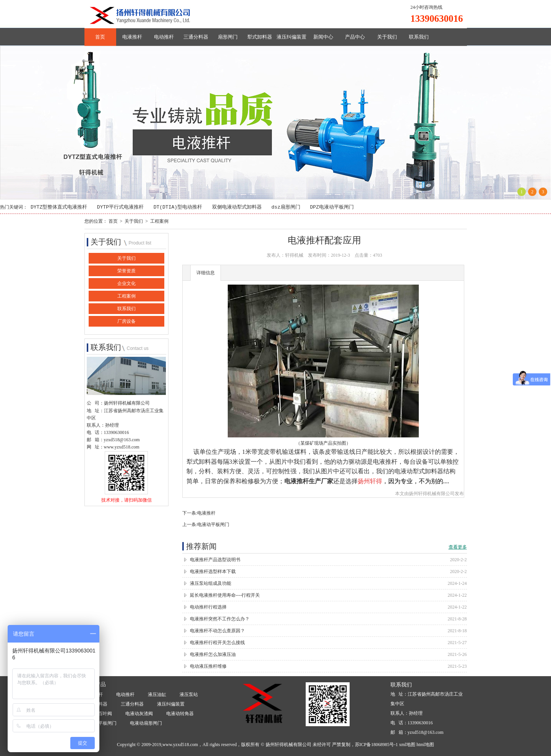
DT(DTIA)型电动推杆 (178, 207)
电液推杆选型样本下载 (213, 571)
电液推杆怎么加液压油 (213, 654)
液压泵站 (189, 695)
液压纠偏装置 (292, 37)
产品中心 (355, 37)
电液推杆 (132, 37)
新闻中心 (323, 37)
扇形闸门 (228, 37)
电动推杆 (164, 37)
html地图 (425, 745)
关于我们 (387, 37)
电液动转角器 (180, 714)
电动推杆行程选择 (208, 607)
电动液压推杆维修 (208, 666)
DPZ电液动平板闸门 (332, 207)
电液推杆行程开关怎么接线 (217, 643)
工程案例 (159, 221)
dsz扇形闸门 (286, 207)
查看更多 (458, 547)
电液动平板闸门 (213, 525)
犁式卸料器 (260, 37)
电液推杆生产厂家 (309, 481)
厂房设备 (126, 322)
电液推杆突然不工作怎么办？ (220, 619)
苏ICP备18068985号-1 (377, 745)
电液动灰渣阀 (139, 714)
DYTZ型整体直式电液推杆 (59, 207)
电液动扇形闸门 (146, 724)
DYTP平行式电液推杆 (120, 207)
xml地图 (407, 745)
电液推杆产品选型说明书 (215, 560)
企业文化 (126, 284)
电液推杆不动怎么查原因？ (217, 631)
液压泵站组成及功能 (211, 583)
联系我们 (419, 37)
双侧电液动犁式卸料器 (237, 207)
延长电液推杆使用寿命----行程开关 (225, 595)
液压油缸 (157, 695)
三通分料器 (196, 37)
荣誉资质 (126, 271)
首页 (100, 37)
